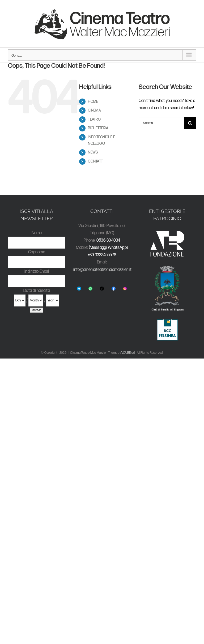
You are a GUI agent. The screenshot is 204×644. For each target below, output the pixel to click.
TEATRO (94, 119)
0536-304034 (108, 240)
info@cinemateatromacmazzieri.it (102, 270)
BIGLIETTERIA (98, 128)
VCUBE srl (128, 353)
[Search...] (161, 123)
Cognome (37, 252)
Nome (37, 233)
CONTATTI (96, 161)
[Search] (190, 123)
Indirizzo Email (37, 272)
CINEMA (94, 110)
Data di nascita (37, 291)
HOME (93, 102)
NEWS (93, 152)
